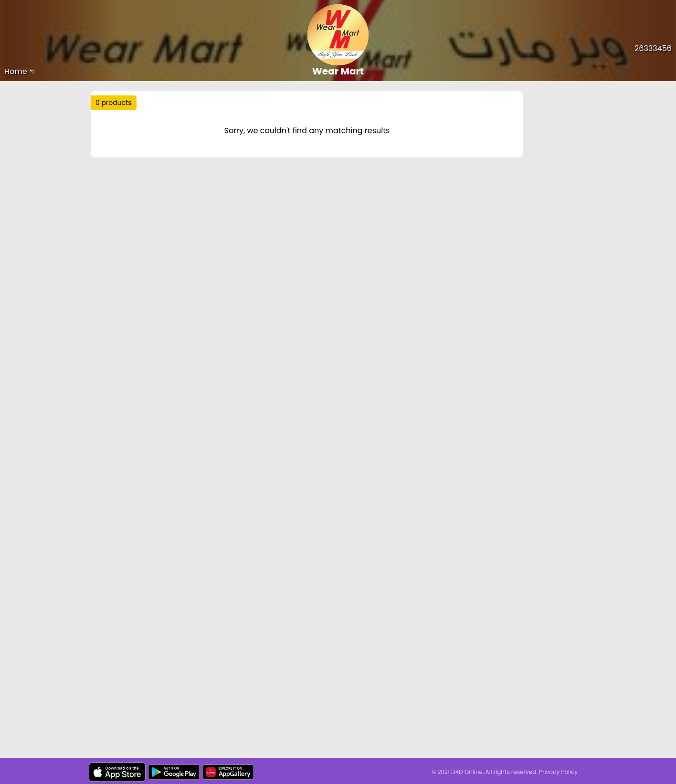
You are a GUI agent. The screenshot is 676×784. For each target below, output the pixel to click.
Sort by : (117, 138)
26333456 (653, 48)
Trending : (282, 107)
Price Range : (259, 138)
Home (20, 71)
